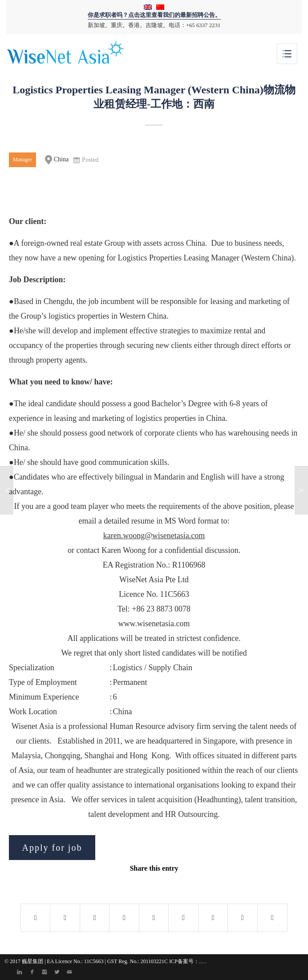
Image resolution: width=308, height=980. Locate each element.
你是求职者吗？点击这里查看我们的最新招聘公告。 (154, 15)
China (57, 160)
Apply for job (52, 848)
